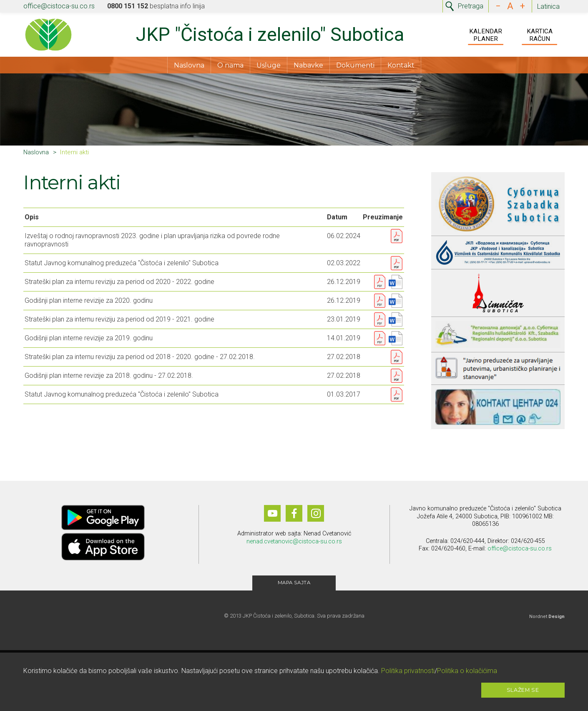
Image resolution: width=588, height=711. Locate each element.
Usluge (269, 67)
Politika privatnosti (408, 671)
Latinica (548, 6)
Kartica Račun (540, 36)
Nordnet (547, 619)
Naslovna (189, 67)
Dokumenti (355, 67)
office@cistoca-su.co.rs (59, 6)
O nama (230, 67)
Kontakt (401, 67)
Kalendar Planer (486, 36)
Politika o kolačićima (467, 671)
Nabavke (308, 67)
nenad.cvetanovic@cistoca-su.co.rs (294, 544)
